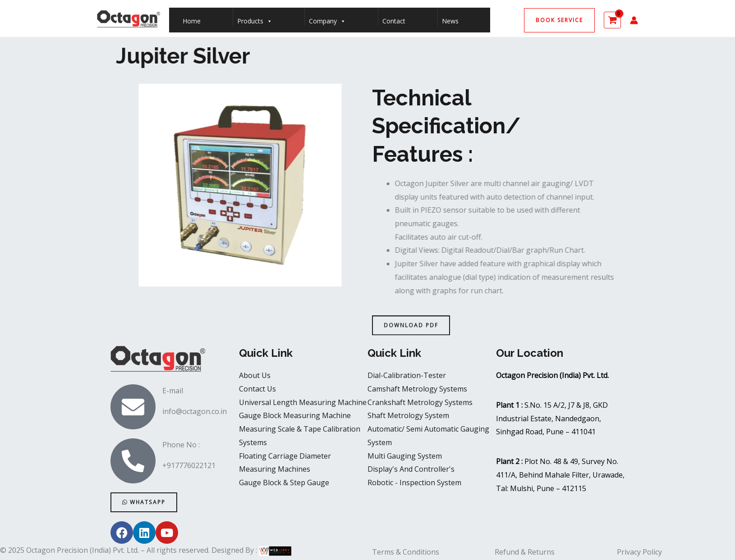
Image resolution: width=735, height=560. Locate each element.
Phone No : (181, 445)
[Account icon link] (634, 20)
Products (255, 19)
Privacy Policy (639, 552)
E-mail (173, 391)
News (450, 21)
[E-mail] (133, 407)
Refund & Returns (525, 552)
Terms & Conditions (406, 552)
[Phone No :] (133, 461)
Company (327, 19)
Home (192, 21)
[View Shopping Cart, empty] (612, 20)
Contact (394, 21)
